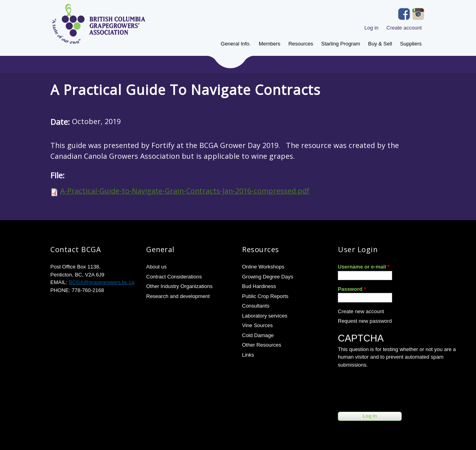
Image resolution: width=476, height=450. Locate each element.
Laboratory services (265, 316)
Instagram (418, 14)
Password (352, 289)
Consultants (256, 306)
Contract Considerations (174, 277)
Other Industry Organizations (179, 286)
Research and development (178, 296)
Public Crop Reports (265, 296)
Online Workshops (263, 267)
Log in (371, 28)
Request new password (365, 321)
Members (270, 44)
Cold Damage (258, 335)
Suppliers (411, 44)
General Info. (236, 44)
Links (248, 355)
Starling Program (341, 44)
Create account (404, 28)
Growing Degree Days (268, 277)
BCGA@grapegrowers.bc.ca (101, 282)
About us (156, 267)
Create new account (361, 311)
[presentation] (399, 388)
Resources (301, 44)
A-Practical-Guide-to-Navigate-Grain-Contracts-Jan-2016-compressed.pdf (185, 191)
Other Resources (262, 345)
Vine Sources (257, 325)
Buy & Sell (380, 44)
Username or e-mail (364, 267)
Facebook (404, 14)
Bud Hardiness (259, 286)
